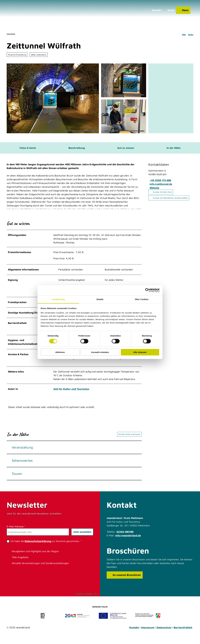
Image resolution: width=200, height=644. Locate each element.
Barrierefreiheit (183, 633)
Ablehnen (60, 352)
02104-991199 (125, 537)
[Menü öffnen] (182, 12)
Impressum (148, 633)
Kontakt (134, 633)
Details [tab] (100, 299)
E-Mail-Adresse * (16, 532)
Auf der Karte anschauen (129, 439)
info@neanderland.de (128, 541)
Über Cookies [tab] (142, 299)
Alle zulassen (140, 352)
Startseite (11, 34)
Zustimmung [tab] (58, 299)
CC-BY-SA (142, 131)
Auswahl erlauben (100, 352)
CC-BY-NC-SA (93, 131)
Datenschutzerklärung (38, 546)
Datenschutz (164, 633)
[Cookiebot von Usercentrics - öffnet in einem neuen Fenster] (147, 290)
